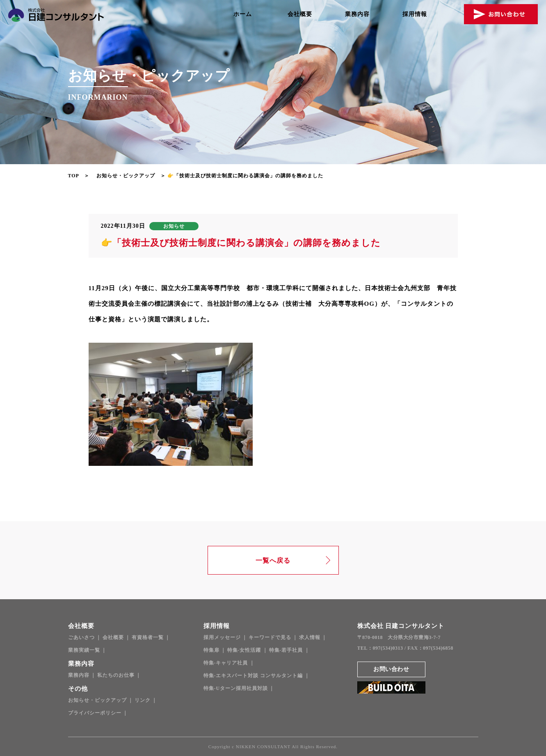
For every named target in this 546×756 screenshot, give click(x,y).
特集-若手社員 (286, 650)
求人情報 (310, 637)
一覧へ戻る (273, 560)
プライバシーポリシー (95, 713)
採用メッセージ (222, 637)
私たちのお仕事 (116, 675)
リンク (143, 700)
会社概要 (300, 14)
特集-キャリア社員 (226, 663)
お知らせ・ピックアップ (126, 176)
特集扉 (211, 650)
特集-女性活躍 (244, 650)
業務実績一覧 (84, 650)
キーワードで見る (270, 637)
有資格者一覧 (148, 637)
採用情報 (415, 14)
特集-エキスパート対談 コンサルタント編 (253, 676)
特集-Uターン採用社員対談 (236, 688)
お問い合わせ (391, 669)
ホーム (243, 14)
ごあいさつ (81, 637)
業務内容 (357, 14)
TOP (74, 176)
